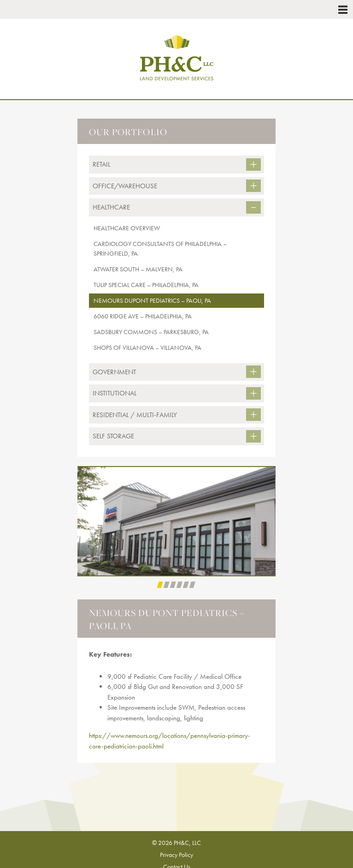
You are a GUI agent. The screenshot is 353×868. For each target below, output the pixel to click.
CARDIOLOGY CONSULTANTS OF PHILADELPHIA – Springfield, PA (160, 248)
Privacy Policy (176, 855)
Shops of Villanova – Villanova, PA (147, 347)
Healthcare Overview (127, 228)
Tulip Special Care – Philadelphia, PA (146, 285)
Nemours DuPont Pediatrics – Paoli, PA (152, 300)
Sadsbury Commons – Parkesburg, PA (151, 332)
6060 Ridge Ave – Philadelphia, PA (143, 316)
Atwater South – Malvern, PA (138, 269)
